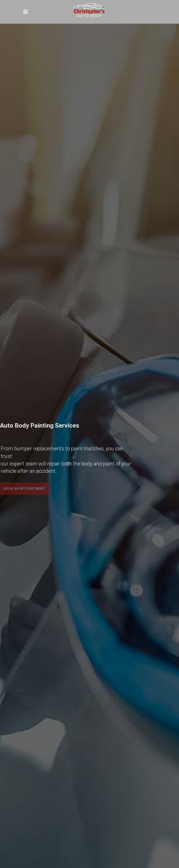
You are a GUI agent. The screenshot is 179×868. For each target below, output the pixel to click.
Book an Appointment (25, 489)
